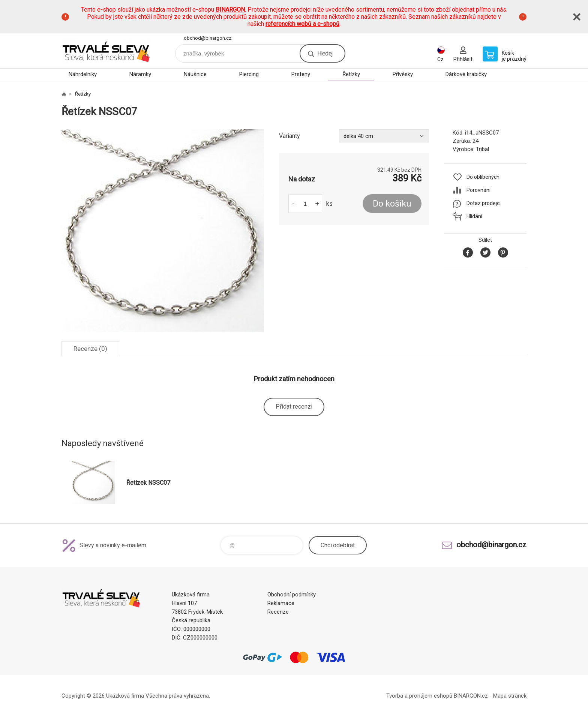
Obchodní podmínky (292, 595)
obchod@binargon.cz (208, 38)
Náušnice (195, 74)
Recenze (278, 612)
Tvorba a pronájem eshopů (419, 696)
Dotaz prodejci (484, 203)
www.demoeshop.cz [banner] (106, 51)
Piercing (249, 74)
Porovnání (478, 190)
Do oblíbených (483, 177)
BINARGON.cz (471, 696)
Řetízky (351, 74)
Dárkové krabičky (466, 74)
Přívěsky (403, 74)
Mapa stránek (510, 696)
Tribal (482, 149)
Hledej (325, 53)
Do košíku (392, 204)
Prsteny (301, 74)
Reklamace (281, 603)
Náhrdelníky (83, 74)
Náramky (140, 74)
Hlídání (474, 216)
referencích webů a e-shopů (302, 24)
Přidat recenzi (294, 407)
